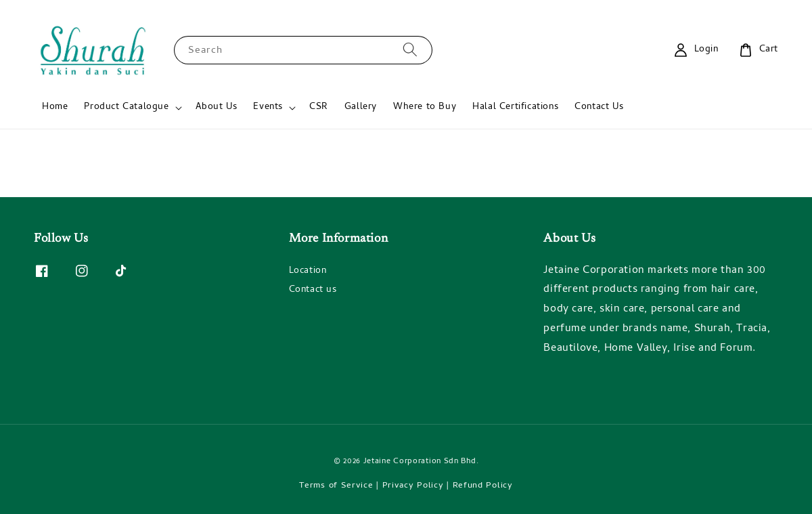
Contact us (313, 290)
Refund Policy (483, 486)
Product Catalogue (126, 108)
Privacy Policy (413, 486)
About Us (217, 107)
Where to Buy (425, 107)
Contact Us (599, 107)
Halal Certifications (515, 107)
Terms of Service (336, 486)
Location (308, 272)
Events (268, 108)
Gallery (361, 107)
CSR (319, 107)
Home (55, 107)
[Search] (410, 50)
